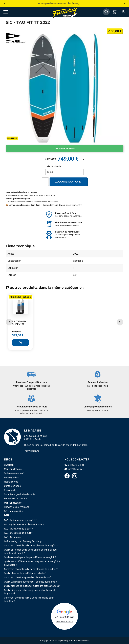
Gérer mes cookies (14, 511)
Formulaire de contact (15, 499)
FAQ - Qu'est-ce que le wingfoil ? (20, 520)
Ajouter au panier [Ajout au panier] (68, 182)
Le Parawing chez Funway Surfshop (23, 541)
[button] (9, 322)
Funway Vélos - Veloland (17, 507)
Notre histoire (11, 482)
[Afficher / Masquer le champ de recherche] (106, 12)
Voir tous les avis (64, 621)
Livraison (9, 465)
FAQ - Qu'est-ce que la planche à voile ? (24, 524)
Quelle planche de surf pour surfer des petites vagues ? (32, 586)
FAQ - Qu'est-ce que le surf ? (18, 533)
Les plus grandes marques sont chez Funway (58, 3)
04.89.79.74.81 (74, 465)
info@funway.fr (73, 205)
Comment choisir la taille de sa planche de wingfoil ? (31, 546)
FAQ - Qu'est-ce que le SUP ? (18, 529)
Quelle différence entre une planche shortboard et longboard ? (30, 592)
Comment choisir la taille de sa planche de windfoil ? (31, 569)
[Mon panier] (115, 12)
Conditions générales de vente (20, 494)
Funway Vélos (11, 477)
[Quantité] (45, 182)
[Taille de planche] (64, 172)
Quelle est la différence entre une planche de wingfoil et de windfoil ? (32, 563)
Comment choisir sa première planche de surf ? (28, 577)
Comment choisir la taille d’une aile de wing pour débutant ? (29, 599)
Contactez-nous (12, 486)
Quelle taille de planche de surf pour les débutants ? (30, 582)
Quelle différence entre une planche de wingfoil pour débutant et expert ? (31, 551)
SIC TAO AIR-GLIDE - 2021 (19, 323)
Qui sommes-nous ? (14, 473)
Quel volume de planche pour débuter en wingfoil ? (30, 557)
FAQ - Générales (12, 537)
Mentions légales (13, 469)
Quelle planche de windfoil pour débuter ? (25, 573)
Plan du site (10, 490)
